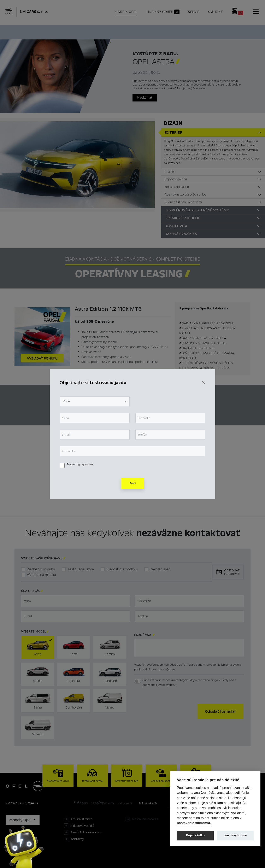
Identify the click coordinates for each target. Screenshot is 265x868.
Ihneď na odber (99, 32)
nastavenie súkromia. (194, 823)
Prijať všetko (195, 835)
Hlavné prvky (62, 31)
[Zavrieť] (204, 383)
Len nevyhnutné (235, 835)
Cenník (165, 31)
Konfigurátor (137, 31)
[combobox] (95, 401)
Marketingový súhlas (80, 464)
